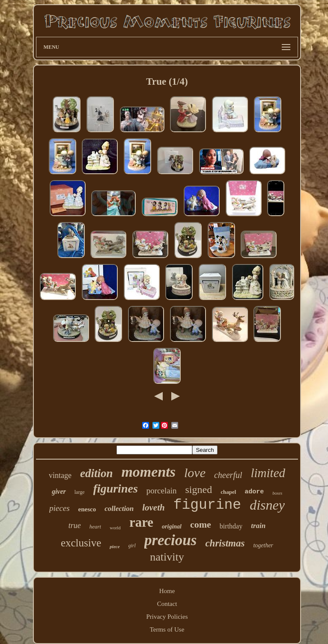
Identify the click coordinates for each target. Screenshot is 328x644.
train (258, 526)
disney (267, 505)
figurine (207, 505)
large (80, 492)
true (75, 525)
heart (95, 527)
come (201, 524)
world (115, 528)
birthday (231, 526)
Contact (167, 604)
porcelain (162, 491)
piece (115, 546)
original (172, 527)
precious (171, 540)
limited (268, 473)
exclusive (81, 543)
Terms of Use (167, 629)
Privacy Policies (167, 617)
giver (59, 491)
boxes (277, 493)
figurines (116, 488)
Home (167, 591)
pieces (59, 508)
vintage (60, 475)
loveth (154, 507)
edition (97, 473)
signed (198, 490)
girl (132, 546)
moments (148, 472)
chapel (228, 492)
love (195, 473)
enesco (87, 509)
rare (141, 522)
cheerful (228, 475)
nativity (167, 557)
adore (254, 492)
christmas (225, 543)
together (263, 545)
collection (119, 509)
